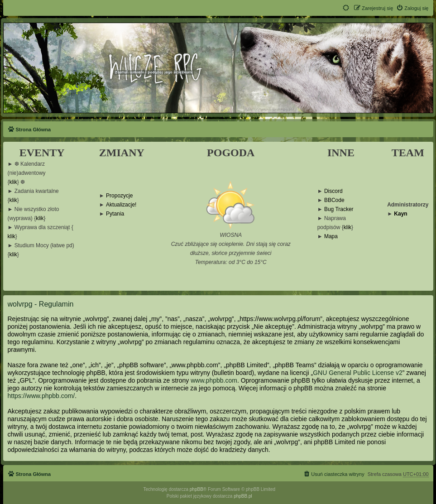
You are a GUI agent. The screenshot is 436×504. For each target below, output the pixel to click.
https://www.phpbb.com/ (41, 396)
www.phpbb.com (214, 380)
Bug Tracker (339, 209)
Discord (333, 191)
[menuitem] (412, 8)
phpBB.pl (243, 496)
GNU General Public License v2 (358, 373)
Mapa (331, 237)
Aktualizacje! (121, 205)
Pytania (115, 214)
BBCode (334, 200)
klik (13, 182)
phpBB (196, 489)
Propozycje (119, 196)
